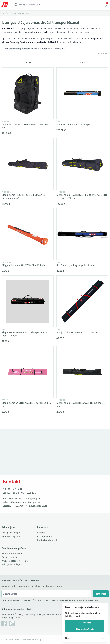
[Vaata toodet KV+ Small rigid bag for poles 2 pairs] (82, 234)
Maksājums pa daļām (12, 564)
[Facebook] (4, 623)
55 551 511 (17, 499)
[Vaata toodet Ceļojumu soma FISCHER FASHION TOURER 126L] (28, 93)
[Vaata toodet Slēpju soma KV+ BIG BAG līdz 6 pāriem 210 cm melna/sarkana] (28, 301)
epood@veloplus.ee (33, 499)
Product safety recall (47, 540)
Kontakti (41, 533)
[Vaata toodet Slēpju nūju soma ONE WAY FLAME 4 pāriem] (28, 234)
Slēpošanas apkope (11, 536)
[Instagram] (12, 623)
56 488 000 (16, 502)
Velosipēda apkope (11, 533)
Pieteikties (101, 594)
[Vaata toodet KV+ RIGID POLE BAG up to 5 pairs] (82, 93)
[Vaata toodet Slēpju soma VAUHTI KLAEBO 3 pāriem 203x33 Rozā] (28, 372)
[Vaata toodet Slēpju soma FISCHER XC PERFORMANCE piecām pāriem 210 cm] (28, 164)
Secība (28, 62)
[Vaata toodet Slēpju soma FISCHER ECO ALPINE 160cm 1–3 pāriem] (82, 372)
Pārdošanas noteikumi (12, 554)
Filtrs (82, 62)
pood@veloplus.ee (31, 502)
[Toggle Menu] (6, 5)
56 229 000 (20, 506)
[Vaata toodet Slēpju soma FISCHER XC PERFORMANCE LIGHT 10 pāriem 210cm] (82, 164)
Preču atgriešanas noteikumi (15, 561)
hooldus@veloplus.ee (37, 506)
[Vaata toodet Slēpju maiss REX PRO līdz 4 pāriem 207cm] (82, 301)
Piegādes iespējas (10, 557)
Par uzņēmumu (44, 536)
